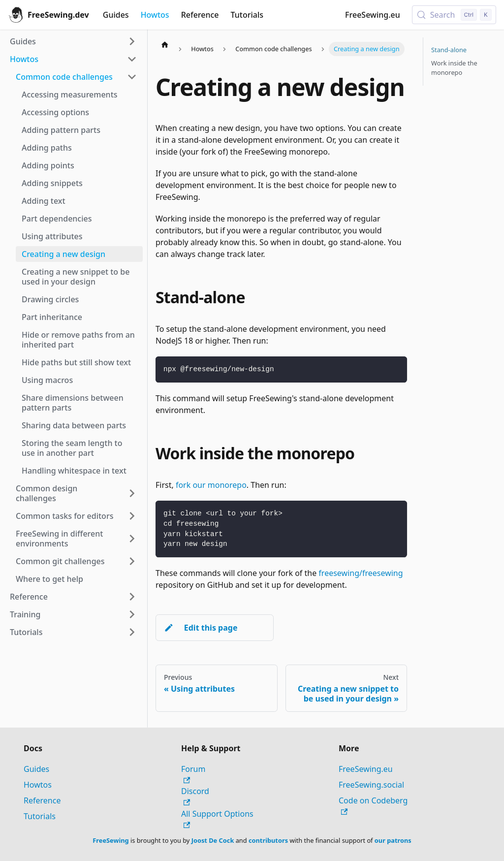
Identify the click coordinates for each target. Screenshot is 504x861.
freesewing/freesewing (361, 573)
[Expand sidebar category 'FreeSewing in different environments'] (132, 539)
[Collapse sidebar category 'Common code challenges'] (132, 77)
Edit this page (201, 628)
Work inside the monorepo (454, 68)
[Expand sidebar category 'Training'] (132, 614)
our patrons (393, 840)
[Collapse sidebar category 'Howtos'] (132, 59)
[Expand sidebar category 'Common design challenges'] (132, 493)
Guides (116, 15)
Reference (200, 15)
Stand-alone (449, 50)
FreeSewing (110, 840)
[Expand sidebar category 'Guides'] (132, 41)
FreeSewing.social (371, 785)
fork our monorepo (211, 485)
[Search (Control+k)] (454, 15)
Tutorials (247, 15)
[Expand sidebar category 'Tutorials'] (132, 632)
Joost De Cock (213, 840)
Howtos (155, 15)
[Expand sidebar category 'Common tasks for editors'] (132, 516)
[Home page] (165, 44)
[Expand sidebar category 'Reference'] (132, 597)
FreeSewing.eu (373, 15)
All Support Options (217, 818)
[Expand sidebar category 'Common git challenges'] (132, 561)
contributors (268, 840)
